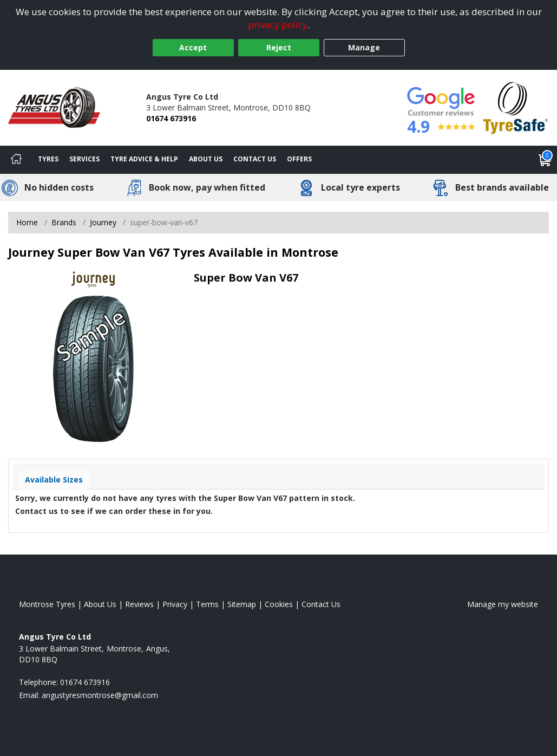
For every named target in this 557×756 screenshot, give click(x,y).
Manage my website (503, 604)
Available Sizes (54, 480)
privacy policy (278, 25)
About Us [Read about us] (100, 604)
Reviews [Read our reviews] (139, 604)
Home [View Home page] (27, 222)
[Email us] (100, 695)
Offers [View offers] (299, 159)
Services (84, 159)
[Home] (16, 160)
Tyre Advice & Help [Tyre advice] (144, 159)
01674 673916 (171, 118)
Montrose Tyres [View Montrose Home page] (47, 604)
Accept (193, 47)
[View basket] (545, 160)
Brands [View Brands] (64, 222)
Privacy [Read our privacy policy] (175, 604)
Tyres (48, 159)
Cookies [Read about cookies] (279, 604)
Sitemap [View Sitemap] (242, 604)
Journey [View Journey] (103, 222)
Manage (364, 47)
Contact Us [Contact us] (255, 159)
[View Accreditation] (516, 107)
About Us (206, 159)
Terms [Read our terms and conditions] (207, 604)
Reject (279, 47)
